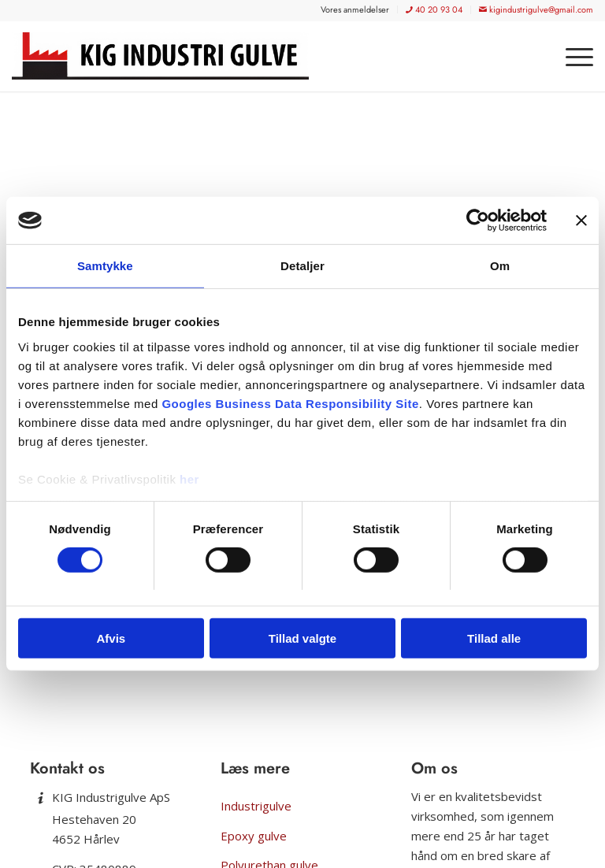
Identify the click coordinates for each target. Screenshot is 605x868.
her (189, 479)
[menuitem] (355, 9)
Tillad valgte (302, 638)
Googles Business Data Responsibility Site (290, 403)
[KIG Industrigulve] (166, 56)
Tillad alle (494, 638)
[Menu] (572, 56)
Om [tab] (500, 266)
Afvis (111, 638)
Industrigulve (256, 806)
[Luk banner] (581, 221)
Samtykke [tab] (105, 266)
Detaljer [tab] (302, 266)
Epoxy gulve (254, 836)
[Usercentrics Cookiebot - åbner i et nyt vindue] (478, 221)
